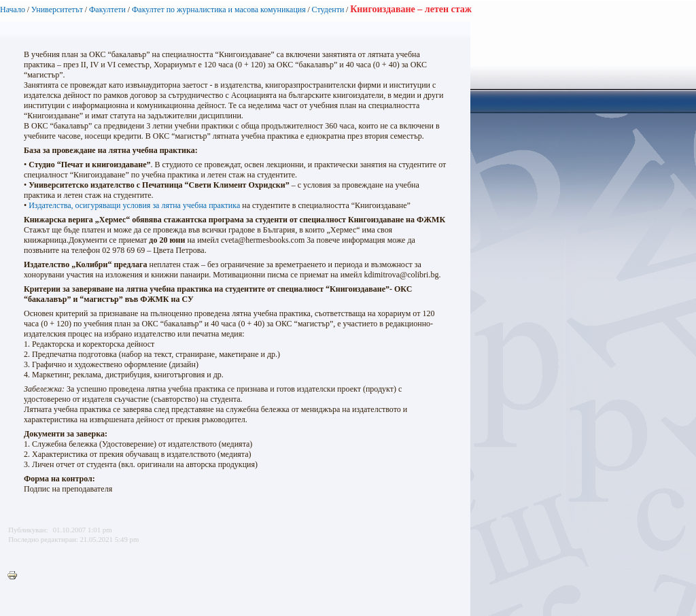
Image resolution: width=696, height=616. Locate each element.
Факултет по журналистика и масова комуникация (219, 10)
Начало (13, 10)
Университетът (57, 10)
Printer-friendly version (16, 576)
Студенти (328, 10)
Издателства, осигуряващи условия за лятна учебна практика (134, 205)
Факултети (107, 10)
